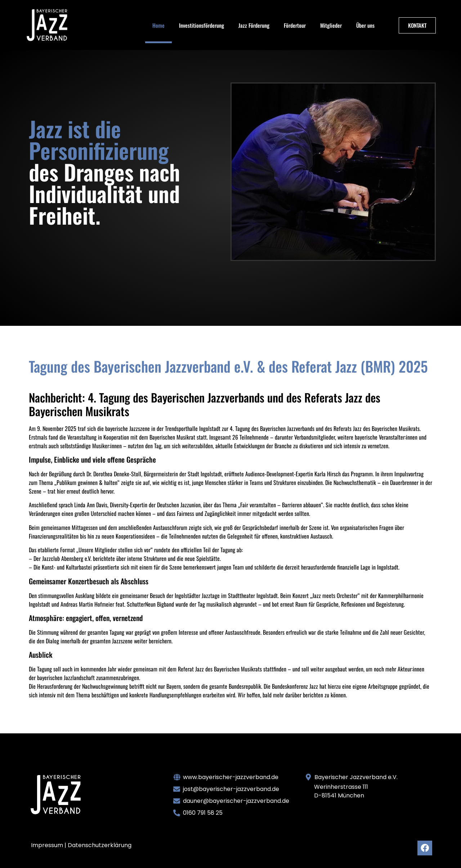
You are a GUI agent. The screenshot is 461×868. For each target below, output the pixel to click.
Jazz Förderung (254, 25)
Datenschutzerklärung (100, 845)
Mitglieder (331, 25)
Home (158, 25)
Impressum (47, 845)
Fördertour (295, 25)
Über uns (365, 25)
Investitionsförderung (202, 25)
